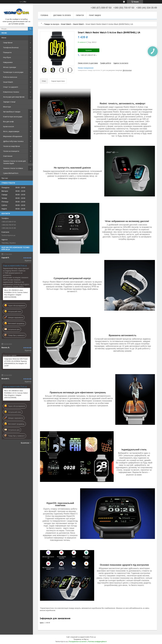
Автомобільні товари (12, 112)
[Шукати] (30, 29)
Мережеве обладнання (13, 136)
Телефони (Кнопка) (11, 47)
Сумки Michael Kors (11, 173)
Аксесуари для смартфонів (14, 97)
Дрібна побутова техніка (13, 141)
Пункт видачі (95, 15)
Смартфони (8, 43)
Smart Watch (8, 82)
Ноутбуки (7, 57)
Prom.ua (93, 637)
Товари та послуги (52, 24)
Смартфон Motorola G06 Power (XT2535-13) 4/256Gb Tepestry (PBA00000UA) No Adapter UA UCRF (16, 362)
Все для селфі (8, 122)
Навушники (8, 62)
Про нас (5, 178)
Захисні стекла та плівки (13, 168)
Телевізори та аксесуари (13, 72)
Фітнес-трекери (10, 67)
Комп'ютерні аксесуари (13, 117)
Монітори (7, 107)
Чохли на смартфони (12, 146)
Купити (89, 50)
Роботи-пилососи (10, 77)
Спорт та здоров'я (11, 87)
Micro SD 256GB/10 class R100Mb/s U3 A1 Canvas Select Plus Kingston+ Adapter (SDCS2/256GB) (16, 294)
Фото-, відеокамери (11, 131)
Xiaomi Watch (78, 24)
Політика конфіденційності (97, 642)
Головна (44, 15)
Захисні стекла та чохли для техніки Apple (14, 162)
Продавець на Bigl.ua (81, 639)
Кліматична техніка (11, 92)
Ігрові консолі (9, 126)
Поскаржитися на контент (78, 642)
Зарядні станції (9, 102)
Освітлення (8, 156)
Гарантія (80, 15)
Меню (4, 38)
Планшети (7, 52)
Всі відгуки (25, 443)
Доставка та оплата (62, 15)
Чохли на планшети (11, 151)
